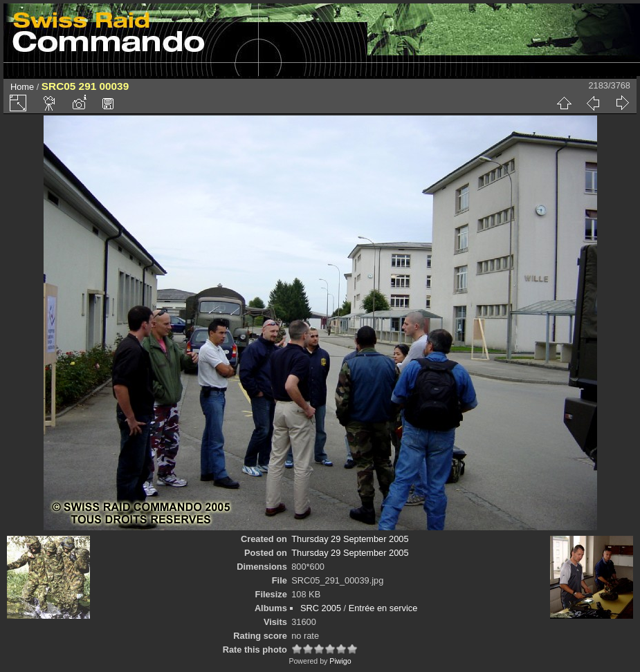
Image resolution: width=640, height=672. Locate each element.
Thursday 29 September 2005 (350, 539)
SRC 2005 (321, 608)
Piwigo (340, 661)
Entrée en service (383, 608)
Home (22, 87)
